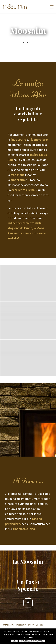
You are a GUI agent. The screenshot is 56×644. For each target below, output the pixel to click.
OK (14, 641)
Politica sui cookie (32, 641)
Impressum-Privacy (25, 625)
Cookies (39, 625)
